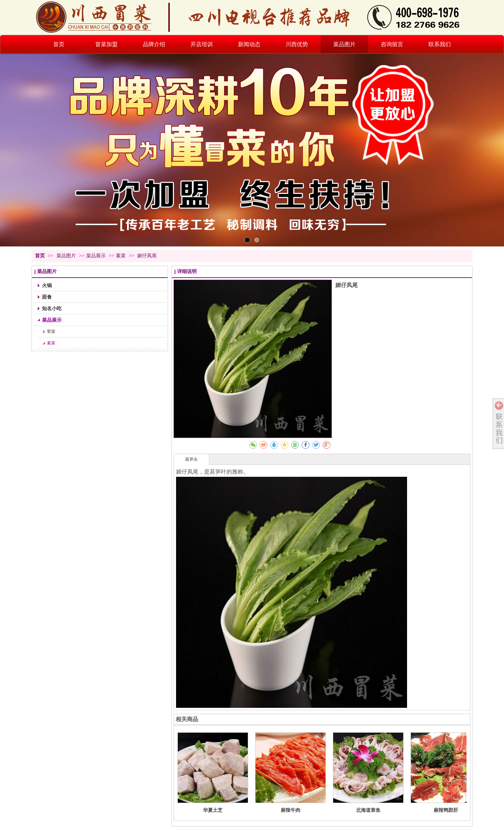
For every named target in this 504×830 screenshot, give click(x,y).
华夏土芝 (213, 810)
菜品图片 (67, 256)
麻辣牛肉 (290, 810)
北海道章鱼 (368, 810)
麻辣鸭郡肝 (446, 810)
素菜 (121, 256)
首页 (40, 256)
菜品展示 (96, 256)
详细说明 (187, 271)
